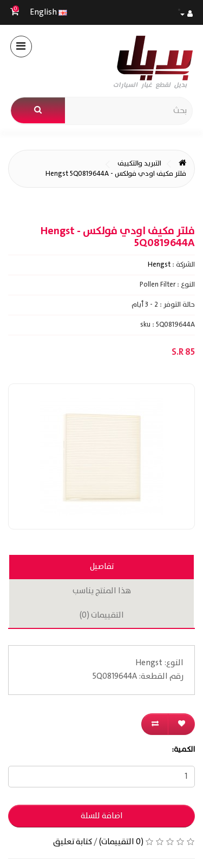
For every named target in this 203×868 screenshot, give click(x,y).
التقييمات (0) (102, 615)
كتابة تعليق (73, 842)
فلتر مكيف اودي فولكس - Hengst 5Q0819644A (116, 174)
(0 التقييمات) (121, 842)
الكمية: (183, 750)
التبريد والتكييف (139, 164)
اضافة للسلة (102, 816)
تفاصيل (102, 567)
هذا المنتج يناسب (102, 591)
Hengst (159, 265)
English (48, 12)
